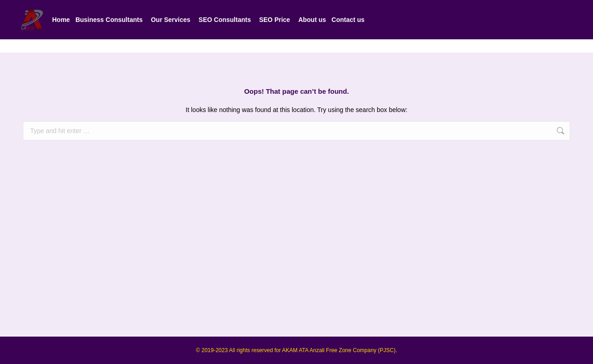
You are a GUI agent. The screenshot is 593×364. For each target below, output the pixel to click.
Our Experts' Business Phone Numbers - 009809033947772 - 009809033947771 (143, 7)
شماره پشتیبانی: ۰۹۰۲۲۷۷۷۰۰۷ (421, 7)
